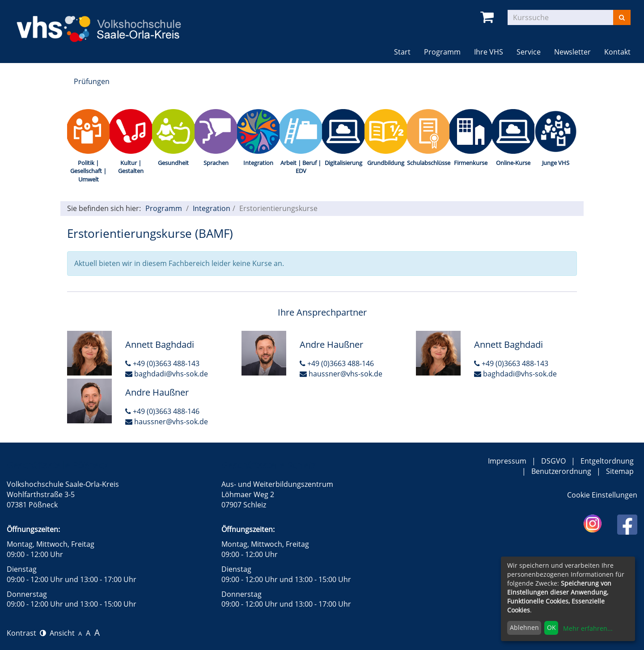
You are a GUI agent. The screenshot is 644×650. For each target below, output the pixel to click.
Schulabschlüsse (428, 163)
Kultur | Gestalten (131, 167)
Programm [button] (446, 52)
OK (551, 627)
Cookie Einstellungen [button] (602, 495)
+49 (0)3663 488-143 (162, 363)
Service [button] (529, 52)
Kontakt (617, 52)
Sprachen (216, 163)
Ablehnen (524, 627)
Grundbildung (386, 163)
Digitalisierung (343, 163)
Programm (164, 208)
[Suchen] (622, 17)
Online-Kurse (513, 163)
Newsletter (572, 52)
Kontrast (26, 633)
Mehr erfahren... (588, 628)
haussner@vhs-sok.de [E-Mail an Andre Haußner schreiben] (341, 374)
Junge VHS (556, 163)
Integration (258, 163)
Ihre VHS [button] (489, 52)
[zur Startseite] (107, 23)
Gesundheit (173, 163)
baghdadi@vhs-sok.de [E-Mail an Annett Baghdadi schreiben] (167, 374)
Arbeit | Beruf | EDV (301, 167)
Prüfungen (92, 81)
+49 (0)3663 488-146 (337, 363)
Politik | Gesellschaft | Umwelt (88, 171)
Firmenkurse (471, 163)
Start (402, 52)
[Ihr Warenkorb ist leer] (489, 17)
